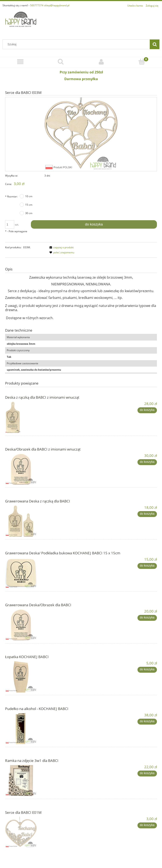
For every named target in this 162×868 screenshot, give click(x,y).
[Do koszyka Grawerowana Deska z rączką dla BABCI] (147, 514)
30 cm (29, 213)
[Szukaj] (155, 44)
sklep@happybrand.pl (57, 5)
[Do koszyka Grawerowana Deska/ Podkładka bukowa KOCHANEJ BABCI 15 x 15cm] (147, 566)
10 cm (29, 196)
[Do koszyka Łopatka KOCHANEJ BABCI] (147, 670)
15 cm (29, 205)
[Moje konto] (101, 62)
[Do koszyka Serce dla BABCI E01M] (147, 825)
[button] (61, 247)
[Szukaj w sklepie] (77, 44)
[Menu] (20, 62)
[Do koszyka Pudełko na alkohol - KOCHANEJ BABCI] (147, 722)
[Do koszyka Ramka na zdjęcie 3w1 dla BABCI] (147, 774)
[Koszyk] (142, 61)
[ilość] (10, 224)
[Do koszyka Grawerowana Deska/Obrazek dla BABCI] (147, 618)
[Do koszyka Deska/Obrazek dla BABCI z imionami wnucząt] (147, 462)
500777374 (37, 5)
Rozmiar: (11, 196)
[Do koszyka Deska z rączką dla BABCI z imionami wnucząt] (147, 410)
